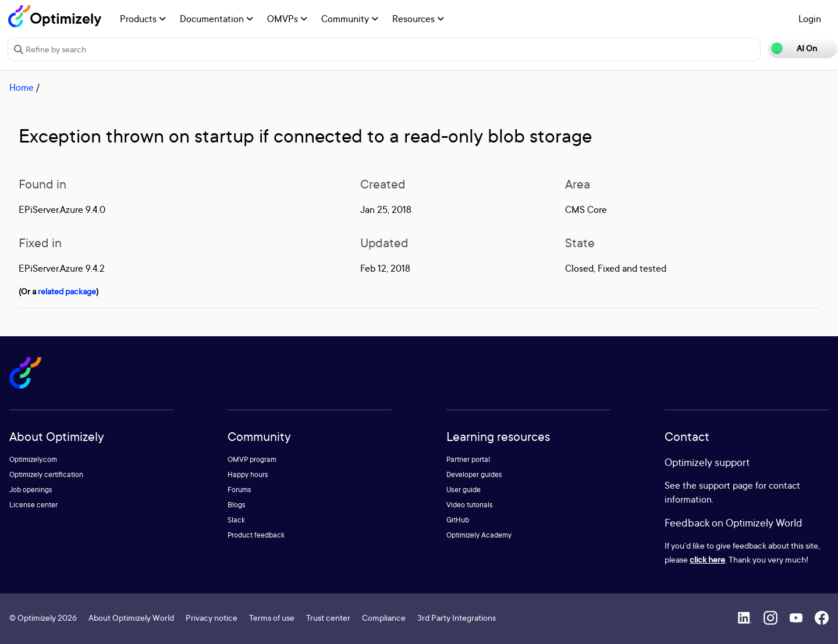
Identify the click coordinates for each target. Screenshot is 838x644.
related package (67, 291)
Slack (236, 520)
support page (726, 485)
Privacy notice (212, 618)
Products (143, 19)
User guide (464, 490)
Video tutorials (470, 505)
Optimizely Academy (479, 535)
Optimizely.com (33, 459)
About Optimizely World (131, 618)
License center (33, 505)
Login (810, 19)
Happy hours (248, 474)
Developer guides (474, 474)
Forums (239, 490)
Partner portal (468, 459)
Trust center (328, 618)
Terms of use (272, 618)
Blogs (237, 505)
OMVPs (287, 19)
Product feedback (256, 535)
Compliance (384, 618)
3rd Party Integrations (457, 618)
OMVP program (252, 459)
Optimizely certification (46, 474)
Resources (418, 19)
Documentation (216, 19)
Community (350, 19)
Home (22, 87)
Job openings (31, 490)
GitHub (458, 520)
